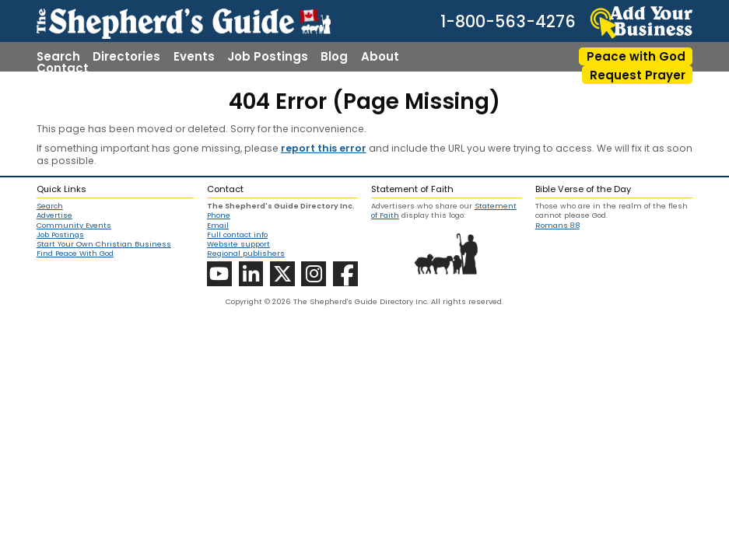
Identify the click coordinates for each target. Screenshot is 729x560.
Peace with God (636, 56)
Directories (126, 56)
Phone (219, 215)
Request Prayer (638, 75)
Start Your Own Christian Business (104, 244)
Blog (334, 56)
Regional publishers (246, 253)
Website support (238, 244)
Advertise (54, 215)
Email (218, 225)
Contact (63, 68)
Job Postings (268, 56)
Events (194, 56)
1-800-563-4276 (508, 22)
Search (58, 56)
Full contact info (237, 234)
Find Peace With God (75, 254)
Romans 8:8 (557, 225)
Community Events (74, 226)
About (380, 56)
